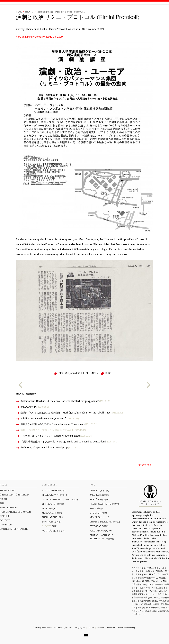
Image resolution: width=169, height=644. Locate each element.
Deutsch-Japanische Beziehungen (78, 390)
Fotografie (99, 543)
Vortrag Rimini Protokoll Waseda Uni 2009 (39, 53)
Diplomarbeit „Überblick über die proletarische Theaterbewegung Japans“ (66, 418)
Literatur (98, 530)
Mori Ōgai (99, 516)
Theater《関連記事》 (26, 410)
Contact (139, 12)
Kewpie (99, 534)
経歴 (116, 12)
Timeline (126, 12)
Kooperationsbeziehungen (15, 529)
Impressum (6, 541)
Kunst (109, 390)
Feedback (55, 512)
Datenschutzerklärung (14, 546)
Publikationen (8, 507)
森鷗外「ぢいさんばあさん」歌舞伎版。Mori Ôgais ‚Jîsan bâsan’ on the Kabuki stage (72, 429)
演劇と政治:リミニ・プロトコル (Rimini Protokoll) (61, 28)
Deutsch (99, 507)
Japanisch (99, 512)
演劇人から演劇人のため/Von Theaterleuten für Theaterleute (59, 441)
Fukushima (101, 547)
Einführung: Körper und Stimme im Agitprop (50, 464)
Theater (29, 28)
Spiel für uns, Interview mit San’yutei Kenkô (50, 435)
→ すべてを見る (144, 482)
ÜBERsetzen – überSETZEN (15, 511)
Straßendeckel (105, 538)
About (106, 12)
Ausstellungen (9, 524)
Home (19, 28)
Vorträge (54, 547)
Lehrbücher (53, 521)
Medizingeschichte (104, 521)
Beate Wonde (25, 13)
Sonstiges (52, 538)
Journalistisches (60, 516)
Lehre (49, 525)
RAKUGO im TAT (35, 423)
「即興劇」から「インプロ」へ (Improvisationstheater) (56, 452)
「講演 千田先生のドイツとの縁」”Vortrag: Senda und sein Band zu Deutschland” (70, 458)
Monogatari (52, 530)
